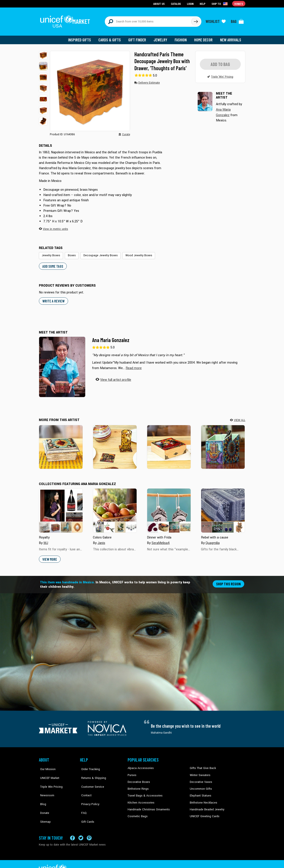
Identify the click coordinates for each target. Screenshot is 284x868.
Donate (43, 798)
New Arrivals (231, 37)
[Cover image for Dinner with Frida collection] (169, 507)
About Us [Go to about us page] (160, 3)
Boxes (70, 253)
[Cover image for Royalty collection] (61, 507)
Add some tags (52, 263)
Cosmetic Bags (137, 812)
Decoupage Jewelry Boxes (98, 253)
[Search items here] (148, 20)
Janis (101, 539)
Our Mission (46, 765)
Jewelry (162, 37)
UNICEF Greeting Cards (204, 812)
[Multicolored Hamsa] (223, 444)
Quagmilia (213, 539)
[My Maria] (169, 444)
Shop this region (229, 580)
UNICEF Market (48, 772)
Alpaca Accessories (140, 765)
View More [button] (50, 556)
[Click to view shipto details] (220, 4)
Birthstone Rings (138, 785)
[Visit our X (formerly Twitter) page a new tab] (81, 827)
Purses (132, 772)
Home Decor (204, 37)
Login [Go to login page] (191, 3)
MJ (46, 539)
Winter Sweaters (200, 772)
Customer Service (91, 778)
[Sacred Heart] (61, 444)
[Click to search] (196, 20)
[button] (43, 53)
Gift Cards (86, 805)
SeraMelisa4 (160, 539)
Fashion (182, 37)
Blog (42, 792)
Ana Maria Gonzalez (111, 337)
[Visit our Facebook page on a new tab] (72, 827)
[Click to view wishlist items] (216, 20)
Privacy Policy (88, 792)
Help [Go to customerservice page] (203, 3)
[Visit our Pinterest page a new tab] (89, 827)
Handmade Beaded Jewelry (206, 805)
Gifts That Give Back (202, 765)
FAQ (83, 798)
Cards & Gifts (112, 37)
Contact (85, 785)
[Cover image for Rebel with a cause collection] (223, 507)
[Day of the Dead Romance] (115, 444)
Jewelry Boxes (50, 253)
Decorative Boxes (138, 778)
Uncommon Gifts (200, 785)
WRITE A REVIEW (53, 298)
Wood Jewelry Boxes (134, 253)
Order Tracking (89, 765)
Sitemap (44, 805)
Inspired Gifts (83, 37)
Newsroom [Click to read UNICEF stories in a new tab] (46, 785)
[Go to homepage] (66, 20)
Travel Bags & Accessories (144, 792)
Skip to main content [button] (142, 0)
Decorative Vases (200, 778)
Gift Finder (139, 37)
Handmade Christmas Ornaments (148, 805)
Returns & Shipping (92, 772)
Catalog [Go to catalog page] (176, 3)
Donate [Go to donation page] (239, 3)
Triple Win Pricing (49, 778)
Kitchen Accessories (140, 798)
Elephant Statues (200, 792)
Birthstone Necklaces (203, 798)
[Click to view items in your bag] (237, 20)
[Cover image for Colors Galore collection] (115, 507)
